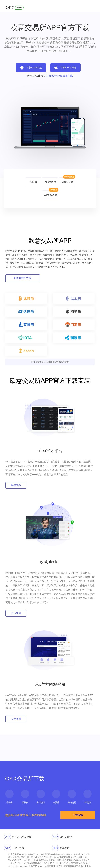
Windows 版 (51, 195)
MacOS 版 (67, 182)
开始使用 (16, 613)
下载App (78, 815)
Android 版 (51, 182)
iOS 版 (34, 182)
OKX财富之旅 (23, 278)
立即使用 (16, 719)
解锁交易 (16, 485)
